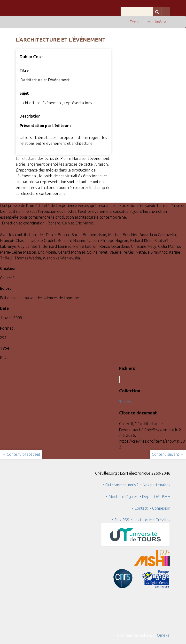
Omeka (163, 635)
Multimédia (157, 22)
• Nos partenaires (155, 485)
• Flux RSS (120, 520)
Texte (135, 22)
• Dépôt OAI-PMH (155, 497)
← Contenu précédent (21, 454)
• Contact (141, 508)
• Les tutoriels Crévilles (151, 520)
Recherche (157, 12)
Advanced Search (166, 12)
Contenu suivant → (168, 454)
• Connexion (160, 508)
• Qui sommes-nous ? (121, 485)
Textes (125, 402)
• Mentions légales (122, 497)
